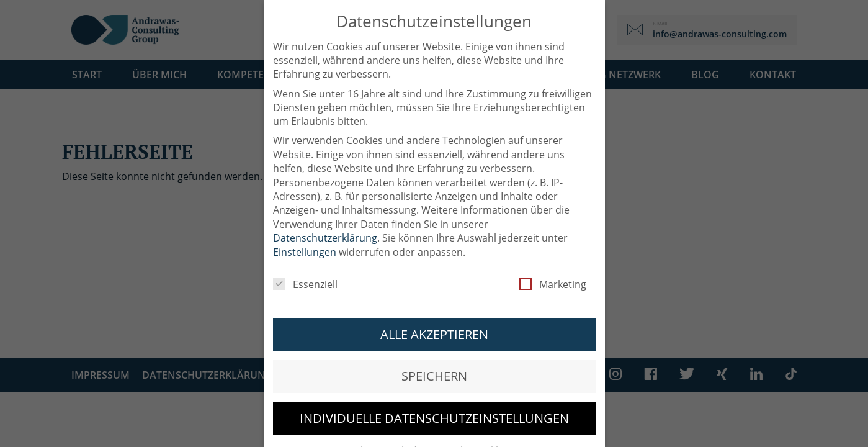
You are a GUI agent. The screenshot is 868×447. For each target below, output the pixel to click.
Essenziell (305, 277)
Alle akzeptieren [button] (434, 327)
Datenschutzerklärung (325, 230)
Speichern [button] (434, 368)
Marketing (553, 277)
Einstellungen (305, 245)
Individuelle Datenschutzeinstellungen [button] (434, 411)
